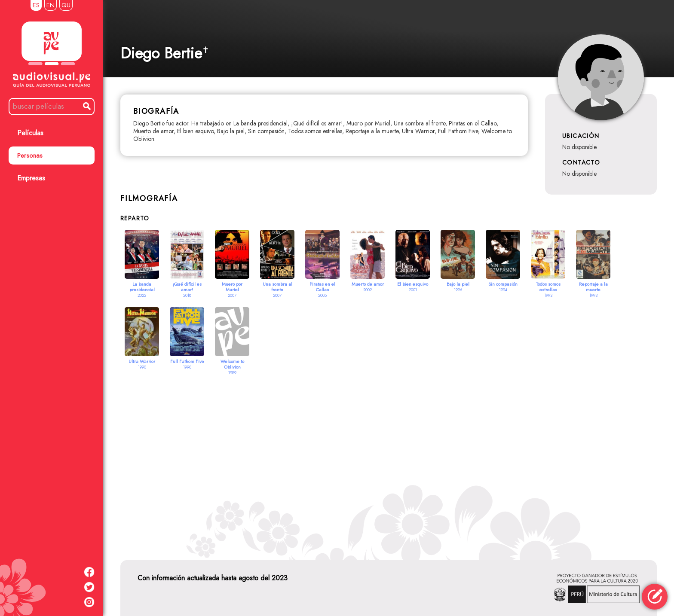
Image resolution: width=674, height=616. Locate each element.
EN (51, 5)
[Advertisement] (389, 457)
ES (36, 5)
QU (66, 5)
